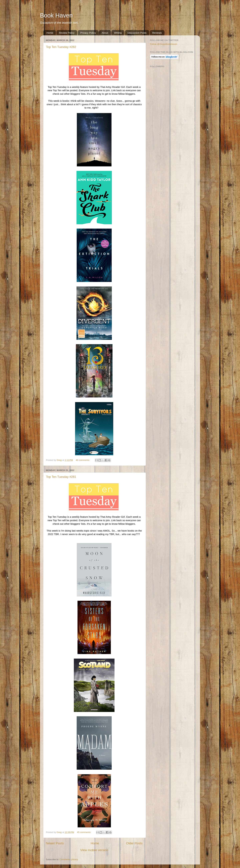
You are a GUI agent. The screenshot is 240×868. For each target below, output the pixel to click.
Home (50, 33)
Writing (118, 33)
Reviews (157, 33)
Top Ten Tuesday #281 (61, 477)
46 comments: (83, 460)
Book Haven (56, 15)
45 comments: (84, 832)
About (105, 33)
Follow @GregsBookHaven (164, 44)
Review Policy (67, 33)
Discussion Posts (137, 33)
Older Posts (134, 843)
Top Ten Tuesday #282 (61, 47)
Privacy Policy (88, 33)
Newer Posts (55, 843)
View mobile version (94, 850)
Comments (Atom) (69, 859)
